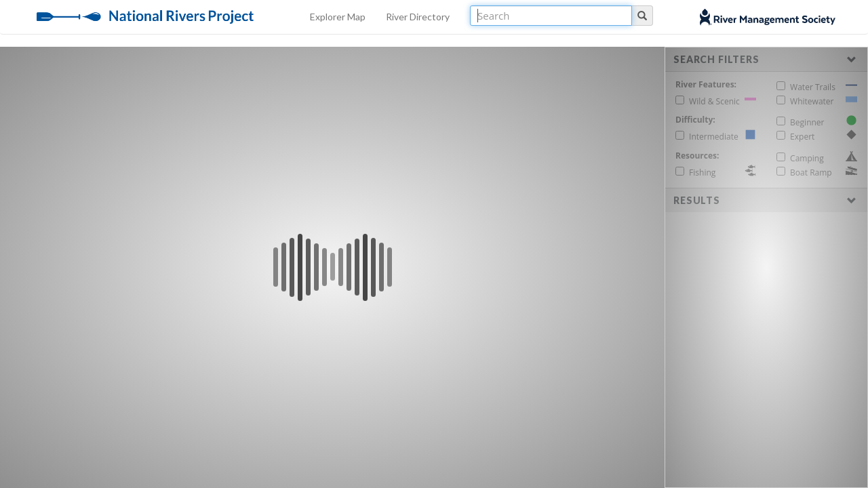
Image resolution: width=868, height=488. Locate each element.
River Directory (418, 17)
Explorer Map (338, 17)
